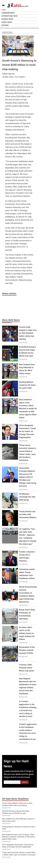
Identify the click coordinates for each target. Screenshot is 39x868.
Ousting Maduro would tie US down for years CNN (27, 385)
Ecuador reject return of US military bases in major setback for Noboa (27, 633)
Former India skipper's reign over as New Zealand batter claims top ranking (28, 333)
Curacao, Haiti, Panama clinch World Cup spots (27, 668)
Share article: (9, 294)
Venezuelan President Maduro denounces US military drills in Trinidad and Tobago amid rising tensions (28, 477)
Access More (6, 323)
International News (10, 16)
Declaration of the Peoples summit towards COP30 (27, 650)
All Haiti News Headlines (15, 799)
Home (4, 10)
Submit (25, 782)
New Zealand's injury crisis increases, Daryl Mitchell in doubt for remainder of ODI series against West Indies (28, 409)
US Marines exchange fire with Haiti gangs (27, 497)
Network (5, 25)
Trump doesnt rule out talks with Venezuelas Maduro (28, 515)
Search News (7, 22)
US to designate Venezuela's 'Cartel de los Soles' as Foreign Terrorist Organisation (27, 431)
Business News (7, 19)
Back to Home (7, 32)
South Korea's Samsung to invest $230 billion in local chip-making (19, 65)
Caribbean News (8, 13)
